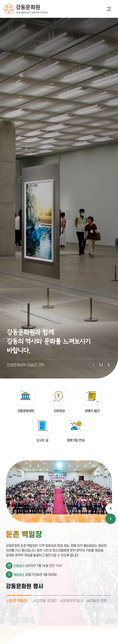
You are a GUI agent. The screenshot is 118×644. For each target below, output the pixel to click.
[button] (93, 365)
